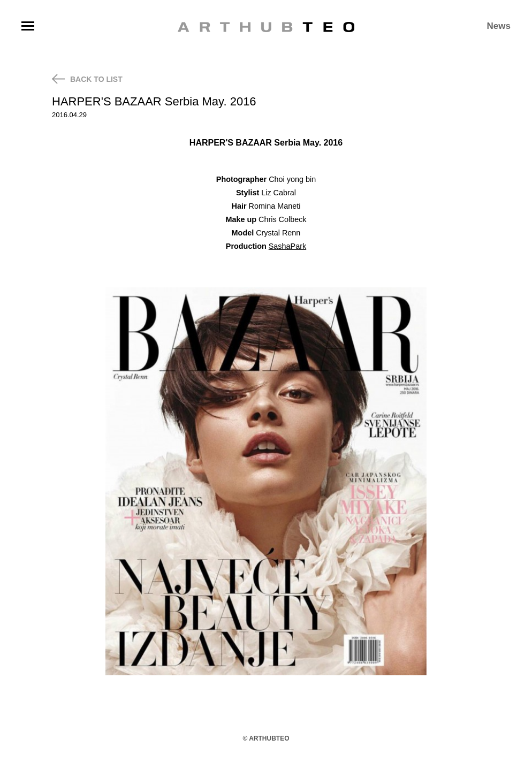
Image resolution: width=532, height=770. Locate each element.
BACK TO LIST (87, 79)
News (499, 26)
